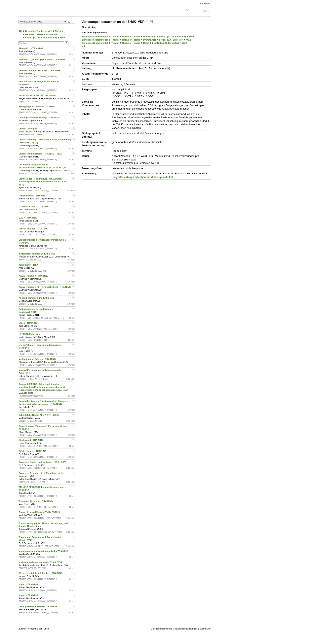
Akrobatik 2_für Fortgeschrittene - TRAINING (42, 59)
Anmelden (205, 4)
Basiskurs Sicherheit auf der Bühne (37, 95)
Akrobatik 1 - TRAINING (31, 48)
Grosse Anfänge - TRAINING (34, 229)
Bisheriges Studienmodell (39, 31)
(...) (83, 46)
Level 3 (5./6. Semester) (171, 40)
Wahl (62, 38)
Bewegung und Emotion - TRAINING (38, 107)
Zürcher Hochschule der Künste (34, 629)
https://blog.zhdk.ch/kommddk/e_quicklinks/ (146, 177)
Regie (146, 43)
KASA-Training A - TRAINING (34, 276)
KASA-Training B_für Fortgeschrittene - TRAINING (45, 287)
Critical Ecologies (28, 129)
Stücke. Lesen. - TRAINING (33, 451)
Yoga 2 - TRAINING (29, 595)
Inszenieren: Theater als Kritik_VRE (37, 254)
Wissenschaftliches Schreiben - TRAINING (41, 573)
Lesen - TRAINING (28, 323)
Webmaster (206, 629)
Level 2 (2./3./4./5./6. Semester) (41, 38)
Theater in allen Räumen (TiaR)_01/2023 (39, 512)
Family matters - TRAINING (33, 196)
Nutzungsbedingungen (186, 629)
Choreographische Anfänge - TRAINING (39, 118)
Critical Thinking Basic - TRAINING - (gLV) (41, 154)
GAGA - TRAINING (28, 218)
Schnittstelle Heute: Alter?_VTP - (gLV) (39, 415)
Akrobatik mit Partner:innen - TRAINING (39, 70)
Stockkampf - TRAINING (31, 440)
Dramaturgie (150, 37)
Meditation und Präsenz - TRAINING (37, 359)
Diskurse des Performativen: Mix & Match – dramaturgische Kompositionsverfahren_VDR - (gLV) (43, 182)
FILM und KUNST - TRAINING (34, 207)
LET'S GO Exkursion (29, 334)
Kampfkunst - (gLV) (29, 265)
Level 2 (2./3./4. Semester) (172, 37)
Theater (59, 31)
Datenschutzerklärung (162, 629)
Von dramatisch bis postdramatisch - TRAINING (44, 551)
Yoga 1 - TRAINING (29, 584)
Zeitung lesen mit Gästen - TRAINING (38, 606)
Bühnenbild (52, 34)
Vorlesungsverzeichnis (48, 11)
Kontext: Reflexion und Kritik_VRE (37, 298)
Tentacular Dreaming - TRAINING (36, 501)
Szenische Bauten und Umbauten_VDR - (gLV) (43, 462)
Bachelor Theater (34, 34)
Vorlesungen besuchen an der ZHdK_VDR (40, 562)
